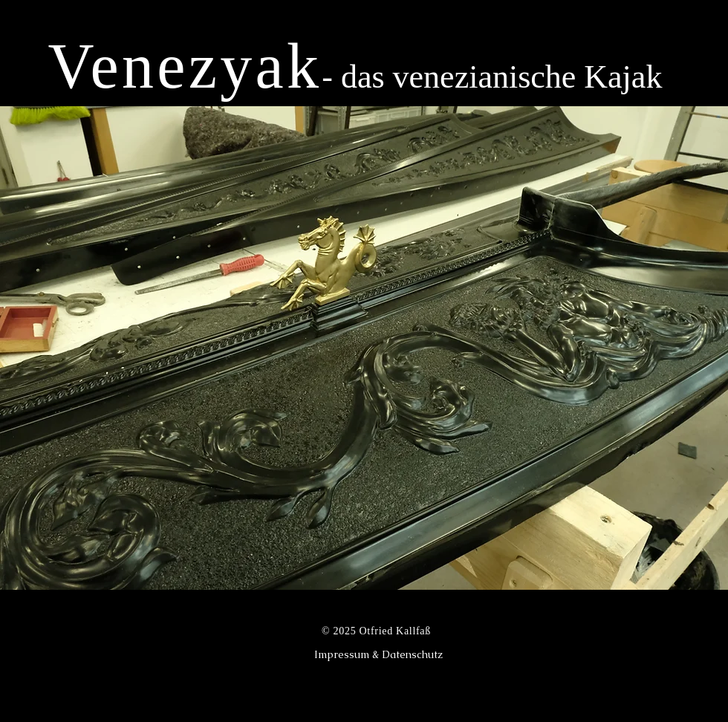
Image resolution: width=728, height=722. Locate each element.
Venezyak (185, 66)
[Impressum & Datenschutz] (378, 654)
